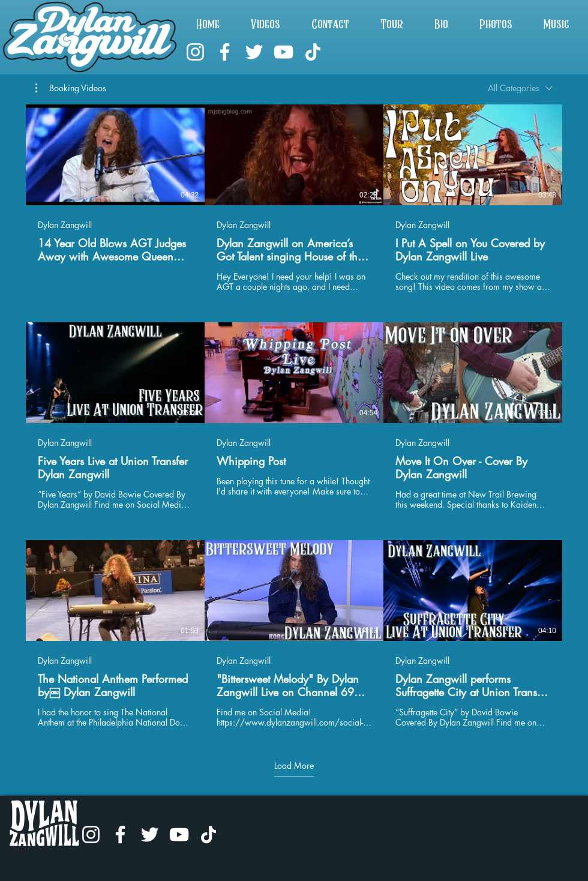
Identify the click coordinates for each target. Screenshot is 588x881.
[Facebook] (225, 52)
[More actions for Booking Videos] (71, 88)
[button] (71, 88)
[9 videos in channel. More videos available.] (294, 416)
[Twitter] (254, 52)
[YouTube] (283, 52)
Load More (294, 766)
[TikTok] (313, 52)
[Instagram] (195, 52)
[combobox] (520, 88)
